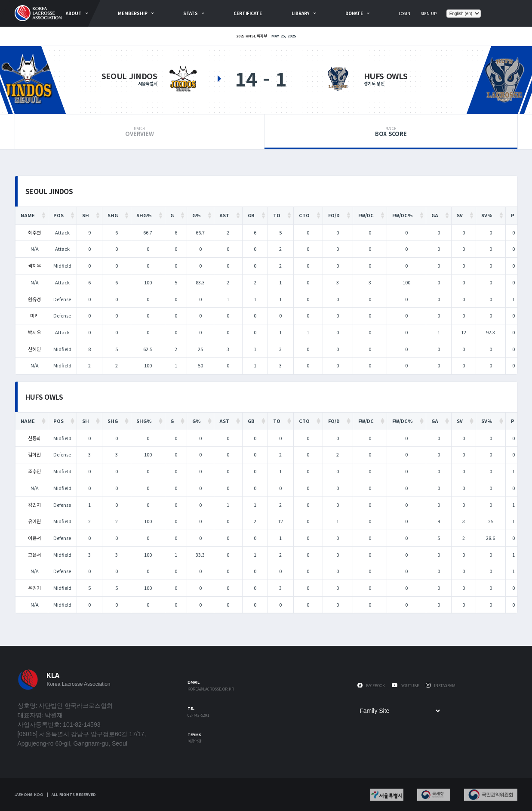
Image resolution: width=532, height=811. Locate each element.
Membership (133, 13)
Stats (191, 13)
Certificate (248, 13)
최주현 (34, 232)
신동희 (34, 438)
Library (301, 13)
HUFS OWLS (386, 76)
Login (404, 14)
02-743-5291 (198, 716)
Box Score (391, 132)
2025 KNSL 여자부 (252, 36)
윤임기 (34, 588)
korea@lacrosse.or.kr (211, 689)
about (74, 13)
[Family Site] (400, 711)
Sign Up (429, 14)
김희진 (34, 454)
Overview (140, 132)
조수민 (34, 471)
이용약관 (194, 742)
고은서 (34, 555)
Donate (354, 13)
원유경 (34, 299)
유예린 (34, 521)
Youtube (405, 686)
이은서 (34, 538)
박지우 (34, 332)
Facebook (371, 686)
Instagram (441, 686)
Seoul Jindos (129, 76)
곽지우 (34, 265)
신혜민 (34, 349)
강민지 (34, 505)
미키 (34, 315)
